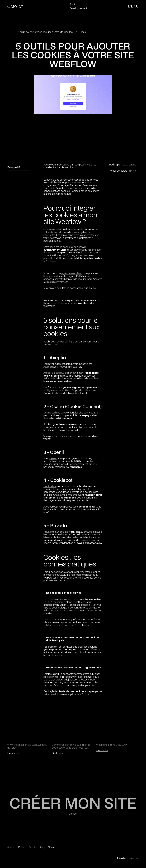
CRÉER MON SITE (73, 803)
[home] (18, 6)
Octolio (22, 847)
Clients (33, 847)
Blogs (83, 32)
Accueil (11, 847)
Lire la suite (13, 753)
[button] (133, 6)
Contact (73, 814)
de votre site (57, 282)
